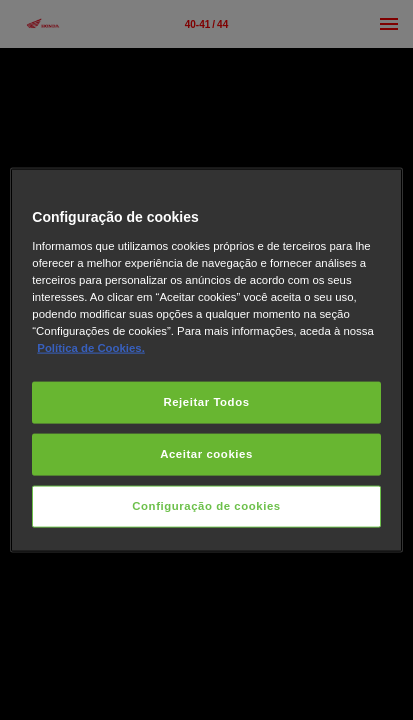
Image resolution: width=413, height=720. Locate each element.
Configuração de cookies (206, 505)
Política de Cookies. (90, 348)
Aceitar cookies (206, 454)
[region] (206, 360)
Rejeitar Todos (206, 402)
